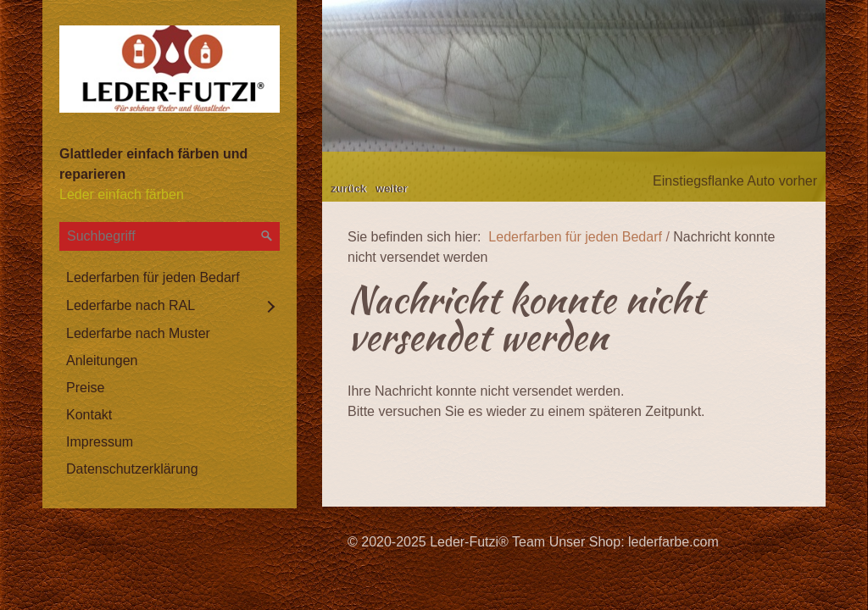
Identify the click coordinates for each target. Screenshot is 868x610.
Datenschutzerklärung (132, 469)
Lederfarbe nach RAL (131, 305)
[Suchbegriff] (170, 236)
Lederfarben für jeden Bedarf (153, 277)
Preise (85, 388)
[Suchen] (267, 236)
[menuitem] (170, 278)
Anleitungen (102, 360)
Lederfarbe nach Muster (138, 333)
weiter (392, 189)
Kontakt (89, 415)
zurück (348, 189)
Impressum (100, 442)
